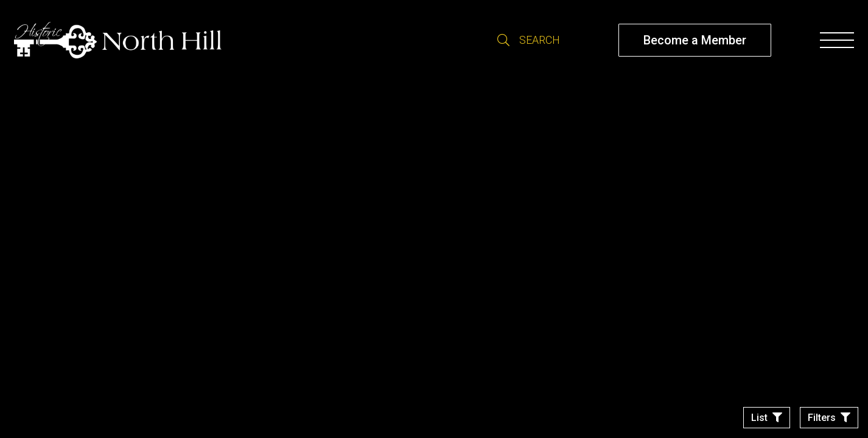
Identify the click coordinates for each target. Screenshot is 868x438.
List (759, 418)
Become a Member (695, 40)
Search (503, 40)
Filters (822, 418)
